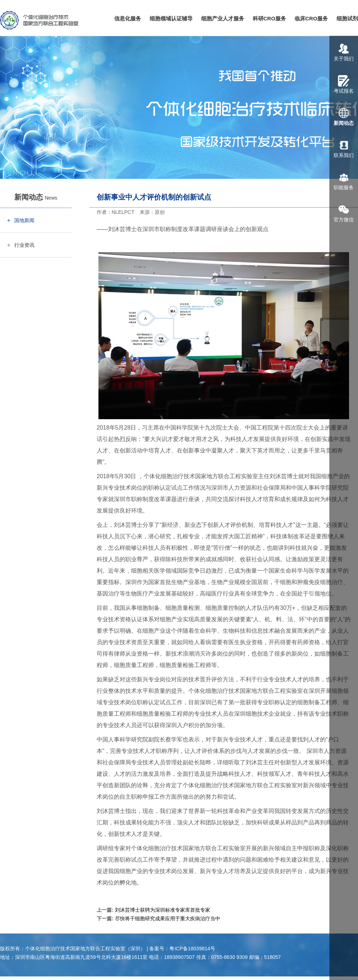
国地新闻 (24, 220)
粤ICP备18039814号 (192, 949)
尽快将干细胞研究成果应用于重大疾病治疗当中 (168, 918)
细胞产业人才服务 (223, 18)
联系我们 (344, 149)
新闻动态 (344, 117)
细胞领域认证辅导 (171, 18)
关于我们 (344, 52)
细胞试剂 (347, 18)
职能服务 (344, 181)
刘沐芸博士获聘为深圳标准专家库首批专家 (163, 910)
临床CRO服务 (311, 18)
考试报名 (344, 84)
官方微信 (344, 213)
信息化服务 (128, 18)
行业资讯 (24, 245)
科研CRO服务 (269, 18)
